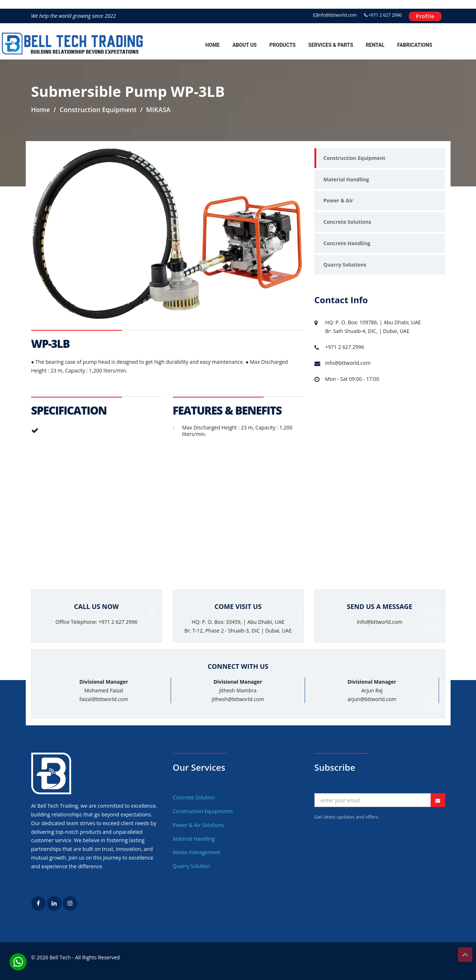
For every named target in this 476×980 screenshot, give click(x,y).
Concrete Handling (347, 243)
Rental (375, 45)
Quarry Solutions (345, 265)
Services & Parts (331, 45)
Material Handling (346, 179)
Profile (425, 16)
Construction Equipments (203, 811)
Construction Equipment (355, 158)
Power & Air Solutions (198, 825)
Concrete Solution (194, 797)
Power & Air (338, 200)
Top (465, 955)
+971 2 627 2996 (383, 15)
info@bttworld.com (335, 15)
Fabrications (415, 45)
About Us (245, 45)
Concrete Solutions (347, 222)
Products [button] (282, 45)
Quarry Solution (192, 866)
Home (212, 45)
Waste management (197, 852)
